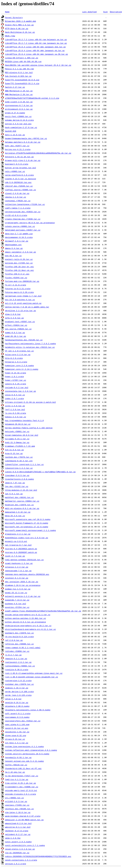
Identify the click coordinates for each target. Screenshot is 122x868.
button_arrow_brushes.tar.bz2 (20, 168)
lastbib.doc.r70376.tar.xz (19, 457)
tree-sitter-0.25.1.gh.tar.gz (20, 783)
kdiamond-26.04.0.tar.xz (18, 424)
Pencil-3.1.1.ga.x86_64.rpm (19, 69)
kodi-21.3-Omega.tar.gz (17, 442)
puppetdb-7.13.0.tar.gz (17, 600)
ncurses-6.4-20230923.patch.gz (21, 549)
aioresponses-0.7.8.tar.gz (19, 105)
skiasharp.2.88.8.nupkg (17, 706)
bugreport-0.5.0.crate (17, 164)
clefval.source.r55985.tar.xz (20, 190)
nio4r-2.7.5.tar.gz (15, 556)
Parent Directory (14, 17)
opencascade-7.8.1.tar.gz (18, 571)
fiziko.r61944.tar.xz (16, 278)
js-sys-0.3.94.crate (16, 413)
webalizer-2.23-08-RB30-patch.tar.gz (24, 820)
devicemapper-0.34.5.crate (19, 237)
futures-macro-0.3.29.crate (19, 292)
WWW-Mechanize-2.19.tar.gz (19, 91)
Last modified (89, 12)
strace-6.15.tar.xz (15, 739)
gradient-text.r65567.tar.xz (20, 322)
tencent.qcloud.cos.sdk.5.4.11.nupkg (24, 761)
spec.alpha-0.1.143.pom (17, 724)
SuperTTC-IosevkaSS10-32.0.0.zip (22, 80)
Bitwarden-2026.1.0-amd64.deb (20, 21)
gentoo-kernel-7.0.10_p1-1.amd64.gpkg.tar (27, 307)
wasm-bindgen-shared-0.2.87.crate (23, 816)
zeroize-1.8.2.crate (16, 864)
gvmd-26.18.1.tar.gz (16, 336)
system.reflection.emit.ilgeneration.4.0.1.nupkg (31, 750)
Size (105, 12)
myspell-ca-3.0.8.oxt (16, 541)
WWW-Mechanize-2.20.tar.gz (19, 94)
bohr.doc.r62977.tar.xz (17, 146)
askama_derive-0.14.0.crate (19, 120)
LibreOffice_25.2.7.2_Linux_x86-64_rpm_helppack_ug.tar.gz (36, 39)
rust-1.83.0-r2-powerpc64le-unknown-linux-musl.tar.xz (34, 673)
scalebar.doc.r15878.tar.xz (19, 684)
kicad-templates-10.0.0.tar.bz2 (22, 435)
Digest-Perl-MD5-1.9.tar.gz (19, 25)
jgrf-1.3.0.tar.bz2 (15, 409)
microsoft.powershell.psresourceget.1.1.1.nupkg (30, 530)
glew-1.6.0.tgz (13, 314)
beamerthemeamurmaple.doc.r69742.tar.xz (26, 138)
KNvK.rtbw (10, 36)
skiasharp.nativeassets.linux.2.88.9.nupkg (28, 710)
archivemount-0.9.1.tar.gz (19, 109)
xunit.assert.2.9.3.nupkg (18, 842)
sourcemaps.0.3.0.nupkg (17, 717)
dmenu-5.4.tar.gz (14, 248)
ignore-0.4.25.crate (16, 384)
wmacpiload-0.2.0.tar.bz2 (18, 823)
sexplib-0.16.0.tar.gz (17, 702)
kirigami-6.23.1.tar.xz (17, 439)
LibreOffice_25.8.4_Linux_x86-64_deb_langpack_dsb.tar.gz (35, 47)
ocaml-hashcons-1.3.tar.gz (19, 563)
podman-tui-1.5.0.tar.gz (18, 589)
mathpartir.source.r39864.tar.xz (22, 501)
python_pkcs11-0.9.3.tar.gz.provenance (26, 622)
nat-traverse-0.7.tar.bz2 (18, 545)
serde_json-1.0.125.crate (18, 695)
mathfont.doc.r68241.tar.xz (19, 497)
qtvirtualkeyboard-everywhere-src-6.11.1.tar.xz (30, 629)
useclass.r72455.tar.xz (17, 805)
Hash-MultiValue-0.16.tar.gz (20, 32)
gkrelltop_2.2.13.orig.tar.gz (20, 311)
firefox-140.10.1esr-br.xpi (19, 267)
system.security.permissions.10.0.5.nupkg (27, 754)
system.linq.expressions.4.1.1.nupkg (24, 746)
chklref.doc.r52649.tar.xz (19, 186)
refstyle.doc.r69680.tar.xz (19, 644)
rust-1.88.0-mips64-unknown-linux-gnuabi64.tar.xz (32, 677)
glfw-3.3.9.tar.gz (14, 318)
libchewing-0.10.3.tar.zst (19, 461)
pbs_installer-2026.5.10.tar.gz (22, 582)
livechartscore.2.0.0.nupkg (19, 479)
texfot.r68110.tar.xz (16, 765)
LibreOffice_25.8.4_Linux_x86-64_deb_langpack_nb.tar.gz (35, 50)
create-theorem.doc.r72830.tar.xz (23, 219)
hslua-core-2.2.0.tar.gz (18, 354)
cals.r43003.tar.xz (15, 171)
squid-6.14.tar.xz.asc (17, 728)
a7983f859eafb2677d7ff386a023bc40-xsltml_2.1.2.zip (32, 98)
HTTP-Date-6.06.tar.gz (17, 28)
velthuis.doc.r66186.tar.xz (19, 809)
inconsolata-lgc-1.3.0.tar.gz (20, 391)
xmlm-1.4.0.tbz (13, 838)
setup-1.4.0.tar (13, 699)
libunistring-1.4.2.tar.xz (19, 468)
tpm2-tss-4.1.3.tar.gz (17, 779)
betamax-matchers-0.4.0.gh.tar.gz (23, 142)
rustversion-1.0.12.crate (18, 680)
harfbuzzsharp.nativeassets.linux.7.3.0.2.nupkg (30, 343)
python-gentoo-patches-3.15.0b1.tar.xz (26, 618)
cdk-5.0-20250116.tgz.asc (18, 182)
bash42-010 (11, 131)
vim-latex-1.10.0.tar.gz (18, 812)
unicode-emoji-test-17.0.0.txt (21, 790)
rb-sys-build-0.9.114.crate (19, 637)
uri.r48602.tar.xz (14, 798)
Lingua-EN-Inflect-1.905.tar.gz (22, 58)
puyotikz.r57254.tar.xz (17, 607)
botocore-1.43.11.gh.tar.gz (19, 157)
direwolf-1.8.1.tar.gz (17, 241)
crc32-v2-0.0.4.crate (16, 215)
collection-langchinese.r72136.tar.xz (25, 204)
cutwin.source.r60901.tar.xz (20, 226)
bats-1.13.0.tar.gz (15, 135)
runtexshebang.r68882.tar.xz (20, 666)
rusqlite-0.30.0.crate (17, 669)
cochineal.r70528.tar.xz (18, 201)
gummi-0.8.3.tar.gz (15, 332)
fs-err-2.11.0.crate (16, 285)
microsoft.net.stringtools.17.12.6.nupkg (27, 527)
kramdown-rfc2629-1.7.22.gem (20, 446)
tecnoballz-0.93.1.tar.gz (18, 757)
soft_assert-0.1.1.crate (18, 713)
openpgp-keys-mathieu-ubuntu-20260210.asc (27, 574)
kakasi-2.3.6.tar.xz (16, 417)
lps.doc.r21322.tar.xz (17, 486)
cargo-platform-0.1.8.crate (19, 175)
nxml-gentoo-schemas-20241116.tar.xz (24, 560)
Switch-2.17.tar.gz (15, 87)
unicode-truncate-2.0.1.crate (20, 794)
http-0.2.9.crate (14, 358)
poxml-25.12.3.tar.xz (16, 593)
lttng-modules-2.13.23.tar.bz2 (21, 490)
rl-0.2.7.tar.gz (13, 655)
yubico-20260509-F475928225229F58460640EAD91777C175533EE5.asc (38, 856)
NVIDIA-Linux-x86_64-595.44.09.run (23, 61)
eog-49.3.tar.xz (13, 256)
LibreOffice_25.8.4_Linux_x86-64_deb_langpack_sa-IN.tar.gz (37, 54)
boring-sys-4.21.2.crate (18, 149)
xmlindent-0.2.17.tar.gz (18, 834)
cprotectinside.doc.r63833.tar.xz (23, 212)
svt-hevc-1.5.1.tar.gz (17, 743)
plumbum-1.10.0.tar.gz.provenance (23, 585)
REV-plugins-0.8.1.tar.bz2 (19, 72)
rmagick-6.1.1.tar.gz (16, 659)
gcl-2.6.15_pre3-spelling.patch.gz (23, 303)
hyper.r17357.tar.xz (16, 380)
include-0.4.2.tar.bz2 (17, 387)
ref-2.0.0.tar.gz (14, 640)
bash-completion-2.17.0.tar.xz (21, 127)
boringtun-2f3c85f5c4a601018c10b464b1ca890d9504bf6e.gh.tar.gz (38, 153)
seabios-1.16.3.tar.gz (17, 688)
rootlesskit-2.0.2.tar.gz (18, 662)
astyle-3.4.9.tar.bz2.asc (18, 124)
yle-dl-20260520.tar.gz (17, 853)
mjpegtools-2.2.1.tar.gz (18, 534)
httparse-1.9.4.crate (16, 362)
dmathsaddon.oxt (13, 245)
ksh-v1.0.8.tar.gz (14, 450)
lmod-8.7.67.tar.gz (15, 483)
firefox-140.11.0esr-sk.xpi (19, 270)
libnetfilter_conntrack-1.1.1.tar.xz (24, 464)
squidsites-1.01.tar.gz (17, 732)
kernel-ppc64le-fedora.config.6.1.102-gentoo (29, 428)
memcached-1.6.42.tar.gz (18, 512)
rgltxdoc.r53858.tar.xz (17, 651)
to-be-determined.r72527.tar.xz (22, 776)
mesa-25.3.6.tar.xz (15, 516)
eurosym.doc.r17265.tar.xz (19, 263)
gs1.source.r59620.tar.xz (18, 329)
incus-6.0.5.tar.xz (15, 395)
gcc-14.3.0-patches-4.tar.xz (20, 300)
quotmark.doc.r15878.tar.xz (19, 633)
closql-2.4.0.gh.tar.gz (17, 193)
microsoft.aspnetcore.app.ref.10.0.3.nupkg (28, 519)
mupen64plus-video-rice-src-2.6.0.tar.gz (27, 538)
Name (7, 12)
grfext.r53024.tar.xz (16, 325)
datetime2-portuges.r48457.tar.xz (23, 230)
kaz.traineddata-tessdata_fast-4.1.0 (24, 420)
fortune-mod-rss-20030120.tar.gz (22, 281)
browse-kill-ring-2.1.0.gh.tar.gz (23, 160)
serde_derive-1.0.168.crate (19, 691)
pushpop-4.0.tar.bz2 (16, 604)
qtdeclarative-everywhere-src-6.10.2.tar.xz (28, 626)
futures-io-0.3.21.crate (18, 289)
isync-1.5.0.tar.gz (15, 406)
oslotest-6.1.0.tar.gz (17, 578)
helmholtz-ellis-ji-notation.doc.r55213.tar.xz (30, 347)
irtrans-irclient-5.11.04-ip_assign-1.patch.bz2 (30, 402)
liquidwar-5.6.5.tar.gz (17, 475)
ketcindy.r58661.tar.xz (17, 431)
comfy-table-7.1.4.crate (18, 208)
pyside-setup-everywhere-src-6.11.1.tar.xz (28, 615)
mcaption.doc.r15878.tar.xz (19, 505)
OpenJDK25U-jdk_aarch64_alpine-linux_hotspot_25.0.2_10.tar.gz (38, 65)
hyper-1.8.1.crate (14, 376)
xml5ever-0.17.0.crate (17, 831)
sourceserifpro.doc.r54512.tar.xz (23, 721)
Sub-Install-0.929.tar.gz (18, 76)
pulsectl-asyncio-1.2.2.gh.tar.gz (23, 596)
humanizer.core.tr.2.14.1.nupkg (22, 369)
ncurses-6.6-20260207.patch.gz (21, 552)
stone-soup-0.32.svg (16, 735)
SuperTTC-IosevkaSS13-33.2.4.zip (22, 83)
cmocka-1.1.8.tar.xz (16, 197)
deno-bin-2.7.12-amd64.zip (19, 234)
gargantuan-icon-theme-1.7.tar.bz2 (23, 296)
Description (116, 12)
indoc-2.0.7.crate (14, 398)
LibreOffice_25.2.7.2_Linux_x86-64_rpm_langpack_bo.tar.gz (36, 43)
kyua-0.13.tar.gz (14, 453)
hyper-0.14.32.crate (16, 373)
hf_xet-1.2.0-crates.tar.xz (19, 351)
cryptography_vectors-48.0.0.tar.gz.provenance (30, 223)
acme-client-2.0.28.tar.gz (19, 102)
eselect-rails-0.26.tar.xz (19, 259)
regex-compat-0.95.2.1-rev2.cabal (23, 648)
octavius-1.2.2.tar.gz (17, 567)
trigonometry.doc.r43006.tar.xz (22, 787)
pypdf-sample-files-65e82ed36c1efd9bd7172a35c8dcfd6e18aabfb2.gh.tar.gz (43, 611)
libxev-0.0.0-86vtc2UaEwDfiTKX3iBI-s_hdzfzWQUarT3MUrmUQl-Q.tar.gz (40, 472)
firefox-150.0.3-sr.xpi (17, 274)
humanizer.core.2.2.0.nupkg (19, 365)
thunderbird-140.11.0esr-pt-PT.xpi (23, 768)
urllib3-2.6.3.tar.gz (16, 801)
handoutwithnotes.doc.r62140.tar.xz (24, 340)
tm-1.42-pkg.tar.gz (15, 772)
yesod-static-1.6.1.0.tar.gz (20, 849)
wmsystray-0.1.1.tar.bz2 (18, 827)
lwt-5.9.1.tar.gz (14, 494)
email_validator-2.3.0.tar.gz (20, 252)
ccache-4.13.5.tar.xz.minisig (20, 179)
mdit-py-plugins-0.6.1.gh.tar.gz (22, 508)
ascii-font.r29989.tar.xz (18, 116)
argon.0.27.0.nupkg (15, 113)
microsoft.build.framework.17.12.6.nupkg (27, 523)
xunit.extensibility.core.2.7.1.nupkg (25, 845)
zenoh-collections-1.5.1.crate (21, 860)
